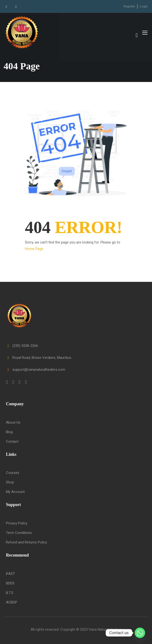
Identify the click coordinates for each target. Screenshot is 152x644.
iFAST (10, 574)
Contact (12, 441)
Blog (9, 432)
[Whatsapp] (140, 633)
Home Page (34, 250)
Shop (10, 482)
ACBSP (12, 602)
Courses (13, 473)
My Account (15, 492)
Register (129, 6)
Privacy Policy (17, 523)
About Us (13, 422)
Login (144, 6)
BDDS (10, 583)
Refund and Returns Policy (26, 542)
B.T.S (10, 593)
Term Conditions (19, 533)
